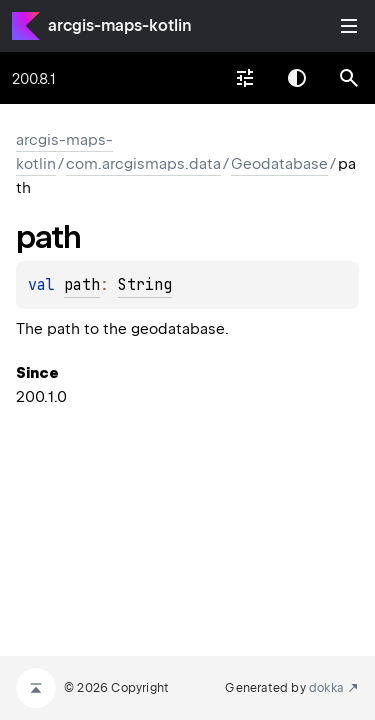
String (145, 285)
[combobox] (245, 78)
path (82, 285)
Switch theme (297, 78)
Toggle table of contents (349, 26)
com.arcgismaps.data (143, 164)
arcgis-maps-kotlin (120, 25)
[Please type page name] (349, 78)
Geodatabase (279, 164)
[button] (349, 78)
